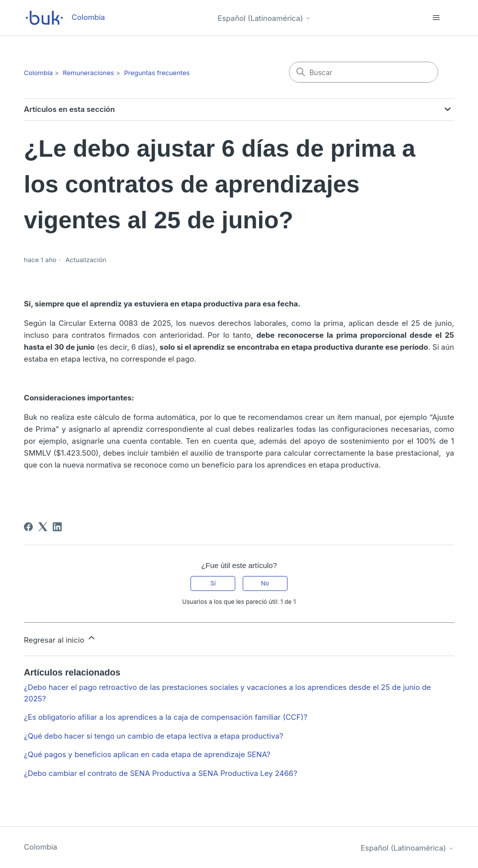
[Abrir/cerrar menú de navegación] (436, 18)
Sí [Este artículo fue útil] (213, 583)
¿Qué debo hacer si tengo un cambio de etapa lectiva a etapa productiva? (153, 736)
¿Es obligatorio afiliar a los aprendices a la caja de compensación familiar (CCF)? (166, 717)
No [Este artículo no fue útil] (265, 583)
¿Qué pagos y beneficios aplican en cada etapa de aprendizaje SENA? (147, 754)
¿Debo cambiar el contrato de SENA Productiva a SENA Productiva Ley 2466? (161, 773)
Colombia (38, 73)
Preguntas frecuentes (157, 73)
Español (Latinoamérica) (265, 18)
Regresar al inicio (60, 639)
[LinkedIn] (57, 527)
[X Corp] (43, 527)
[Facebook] (28, 527)
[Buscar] (364, 72)
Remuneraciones (88, 73)
